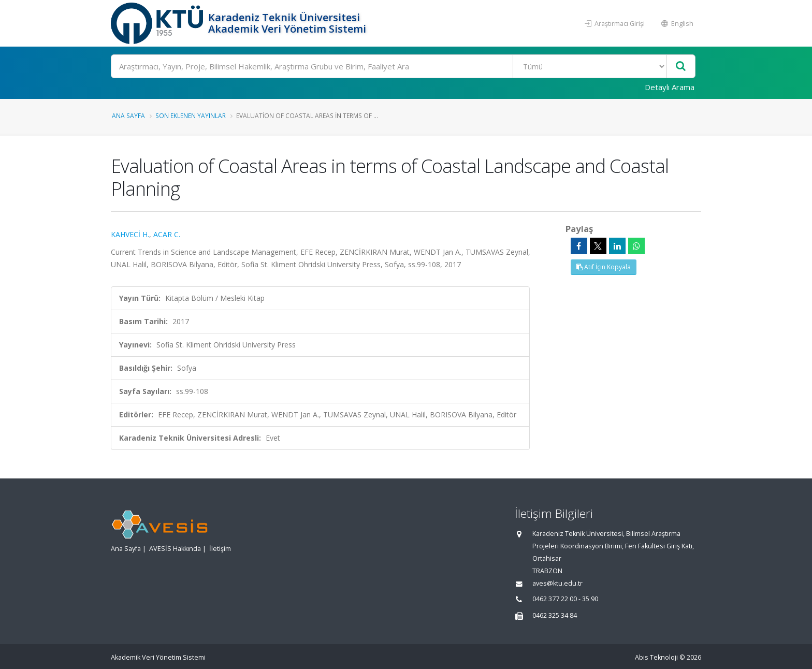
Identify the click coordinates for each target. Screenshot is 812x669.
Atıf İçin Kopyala (604, 267)
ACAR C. (167, 234)
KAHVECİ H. (130, 234)
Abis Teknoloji (656, 657)
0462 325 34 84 (555, 615)
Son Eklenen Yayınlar (191, 115)
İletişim (220, 549)
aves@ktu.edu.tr (557, 583)
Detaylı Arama (670, 87)
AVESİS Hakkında (175, 549)
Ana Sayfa (128, 115)
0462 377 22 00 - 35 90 (565, 599)
